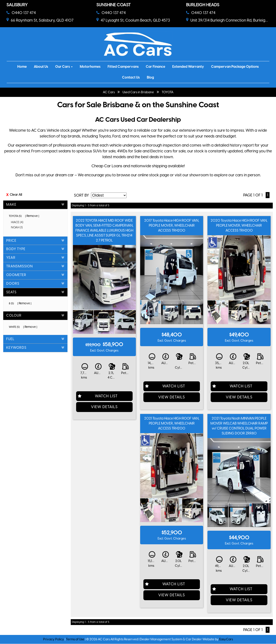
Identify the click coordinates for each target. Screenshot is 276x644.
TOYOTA (168, 92)
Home (22, 67)
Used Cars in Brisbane (138, 92)
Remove (32, 216)
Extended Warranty (188, 67)
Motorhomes (90, 67)
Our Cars (64, 67)
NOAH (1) (18, 227)
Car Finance (155, 67)
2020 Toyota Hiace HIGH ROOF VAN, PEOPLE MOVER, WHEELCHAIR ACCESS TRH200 (239, 225)
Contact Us (131, 77)
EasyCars (226, 639)
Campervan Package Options (235, 67)
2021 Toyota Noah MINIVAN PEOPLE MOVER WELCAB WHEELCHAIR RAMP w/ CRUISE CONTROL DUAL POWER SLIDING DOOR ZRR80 (239, 426)
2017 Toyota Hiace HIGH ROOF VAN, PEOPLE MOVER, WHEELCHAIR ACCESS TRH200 (172, 225)
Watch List (106, 396)
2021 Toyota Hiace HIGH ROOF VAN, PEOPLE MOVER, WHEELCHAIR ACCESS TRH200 (172, 423)
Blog (150, 77)
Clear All (16, 195)
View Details (104, 407)
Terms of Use (75, 639)
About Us (41, 67)
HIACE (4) (19, 222)
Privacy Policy (54, 639)
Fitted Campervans (123, 67)
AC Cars (109, 92)
